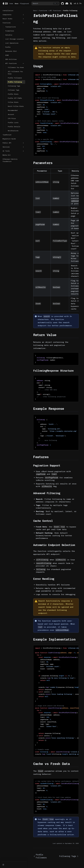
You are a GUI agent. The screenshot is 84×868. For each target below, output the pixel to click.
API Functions (15, 63)
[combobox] (45, 4)
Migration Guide (9, 139)
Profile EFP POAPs (15, 98)
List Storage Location (14, 39)
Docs (17, 4)
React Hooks (13, 19)
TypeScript (7, 135)
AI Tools (13, 151)
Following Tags (14, 86)
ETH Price (12, 119)
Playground (24, 4)
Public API (13, 143)
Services (13, 147)
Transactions (10, 27)
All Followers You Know (15, 73)
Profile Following (15, 82)
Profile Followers (15, 78)
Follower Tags (14, 90)
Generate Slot (11, 51)
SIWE (7, 55)
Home (11, 4)
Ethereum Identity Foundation (10, 160)
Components (13, 15)
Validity (9, 35)
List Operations (12, 43)
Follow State (13, 102)
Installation (8, 11)
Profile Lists (13, 123)
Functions (13, 23)
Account (11, 114)
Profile (8, 47)
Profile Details (14, 127)
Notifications (13, 131)
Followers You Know (16, 67)
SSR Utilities (11, 59)
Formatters (10, 31)
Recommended (13, 110)
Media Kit (7, 155)
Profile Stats (13, 94)
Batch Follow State (16, 106)
